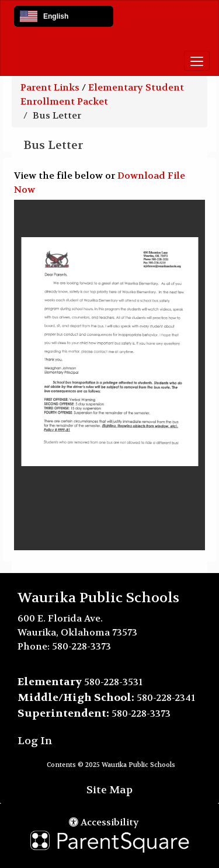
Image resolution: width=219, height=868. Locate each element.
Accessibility (104, 822)
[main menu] (197, 61)
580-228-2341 (166, 698)
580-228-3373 (81, 646)
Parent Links (50, 87)
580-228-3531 (113, 682)
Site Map (109, 790)
